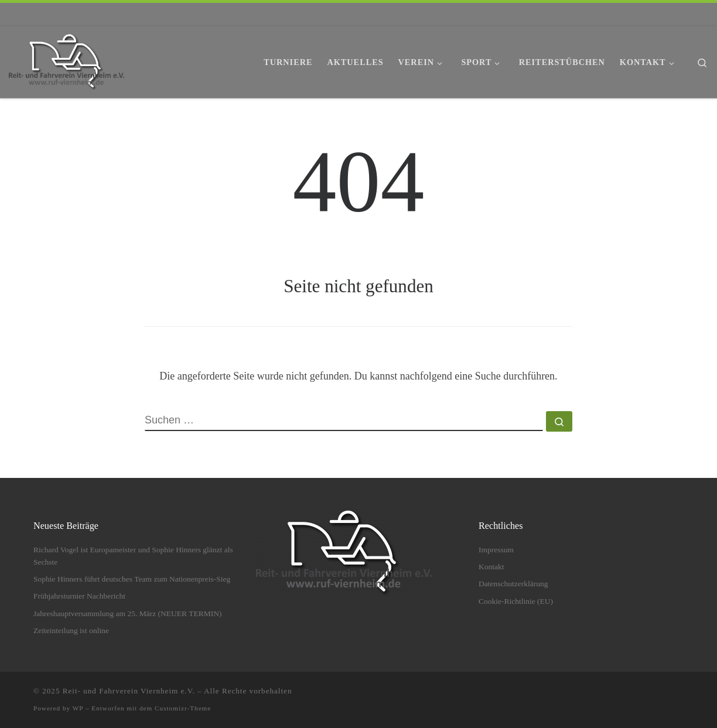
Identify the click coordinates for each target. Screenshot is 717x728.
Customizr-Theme (183, 708)
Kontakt (491, 567)
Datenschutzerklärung (513, 584)
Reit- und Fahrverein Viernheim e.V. (129, 691)
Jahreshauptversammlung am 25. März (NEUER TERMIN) (127, 613)
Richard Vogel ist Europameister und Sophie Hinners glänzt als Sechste (133, 556)
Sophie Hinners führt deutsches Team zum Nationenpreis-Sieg (132, 579)
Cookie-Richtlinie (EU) (516, 601)
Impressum (496, 550)
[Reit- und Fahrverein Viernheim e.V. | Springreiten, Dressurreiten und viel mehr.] (66, 60)
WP (78, 708)
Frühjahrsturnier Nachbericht (79, 596)
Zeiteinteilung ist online (71, 630)
